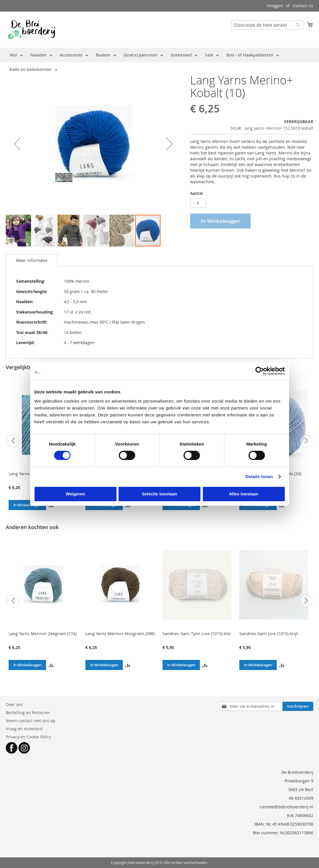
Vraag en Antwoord (24, 729)
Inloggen (275, 6)
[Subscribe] (298, 706)
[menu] (159, 62)
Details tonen (259, 477)
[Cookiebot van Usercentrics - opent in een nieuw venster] (260, 371)
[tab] (32, 261)
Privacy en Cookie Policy (28, 737)
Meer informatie (32, 260)
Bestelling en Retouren (28, 713)
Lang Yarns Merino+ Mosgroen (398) (120, 634)
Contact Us (303, 6)
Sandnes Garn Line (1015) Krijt (269, 634)
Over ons (14, 704)
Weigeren (75, 494)
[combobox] (267, 25)
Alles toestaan (244, 494)
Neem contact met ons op (30, 721)
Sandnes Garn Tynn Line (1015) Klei (197, 634)
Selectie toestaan (159, 494)
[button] (17, 144)
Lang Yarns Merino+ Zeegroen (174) (43, 634)
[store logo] (31, 29)
